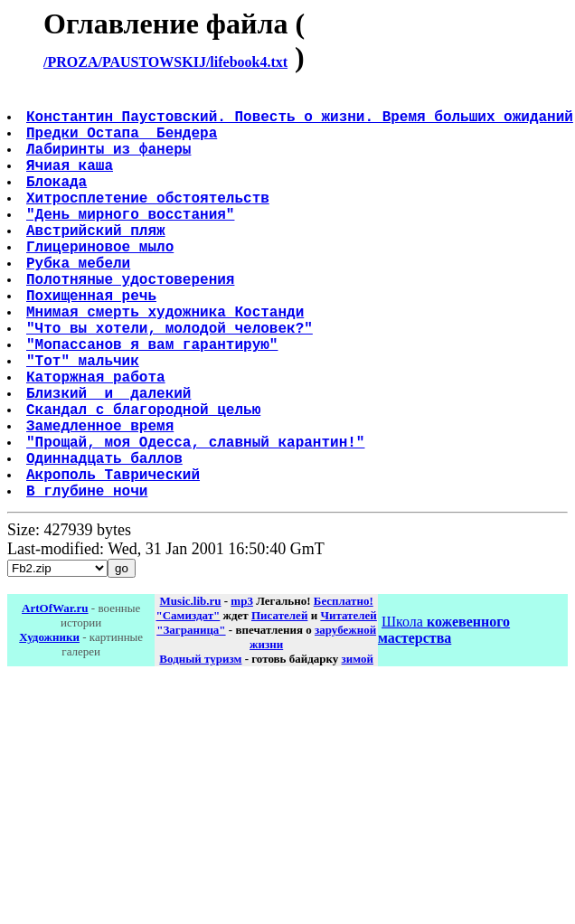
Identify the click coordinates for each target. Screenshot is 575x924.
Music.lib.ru (191, 691)
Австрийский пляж (98, 262)
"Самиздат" (189, 706)
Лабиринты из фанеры (110, 163)
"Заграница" (191, 720)
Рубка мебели (80, 302)
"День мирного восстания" (132, 242)
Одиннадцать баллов (106, 541)
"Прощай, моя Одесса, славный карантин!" (197, 521)
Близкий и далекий (110, 461)
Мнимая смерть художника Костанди (167, 362)
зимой (358, 749)
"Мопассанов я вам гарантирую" (154, 401)
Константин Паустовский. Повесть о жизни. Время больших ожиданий (302, 123)
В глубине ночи (89, 580)
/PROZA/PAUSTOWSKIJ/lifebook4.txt (165, 62)
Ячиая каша (71, 183)
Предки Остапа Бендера (123, 143)
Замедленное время (102, 501)
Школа (444, 720)
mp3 (242, 691)
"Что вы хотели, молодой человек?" (171, 382)
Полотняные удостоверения (132, 322)
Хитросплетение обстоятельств (150, 222)
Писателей (279, 706)
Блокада (58, 203)
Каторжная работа (98, 441)
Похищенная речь (93, 342)
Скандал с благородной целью (145, 481)
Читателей (348, 706)
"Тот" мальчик (85, 421)
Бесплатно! (344, 691)
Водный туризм (200, 749)
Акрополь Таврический (115, 561)
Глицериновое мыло (102, 282)
